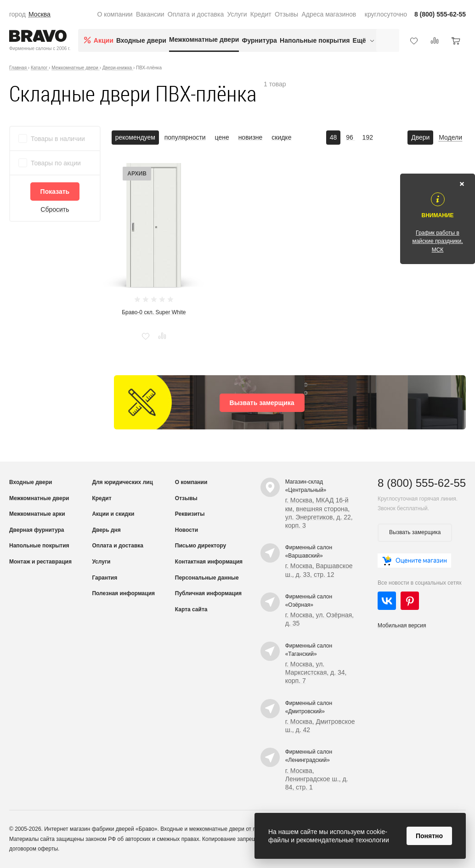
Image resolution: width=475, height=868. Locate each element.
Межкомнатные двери (204, 39)
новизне (251, 137)
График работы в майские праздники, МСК (437, 241)
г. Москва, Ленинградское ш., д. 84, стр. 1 (317, 779)
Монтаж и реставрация (40, 562)
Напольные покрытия (315, 40)
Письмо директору (201, 546)
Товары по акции (56, 163)
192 (368, 137)
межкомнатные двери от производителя (240, 829)
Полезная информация (123, 593)
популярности (185, 137)
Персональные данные (207, 578)
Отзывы (286, 14)
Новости (187, 530)
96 (350, 137)
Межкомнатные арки (37, 514)
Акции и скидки (113, 514)
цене (222, 137)
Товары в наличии (58, 139)
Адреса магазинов (329, 14)
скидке (281, 137)
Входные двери (141, 40)
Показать (55, 192)
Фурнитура (260, 40)
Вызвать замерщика (262, 403)
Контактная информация (209, 562)
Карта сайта (191, 609)
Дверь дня (106, 530)
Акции (104, 40)
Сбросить (55, 209)
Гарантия (105, 578)
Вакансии (150, 14)
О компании (115, 14)
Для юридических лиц (122, 482)
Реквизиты (190, 514)
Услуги (237, 14)
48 (334, 137)
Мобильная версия (402, 626)
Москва (40, 14)
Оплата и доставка (196, 14)
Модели (450, 137)
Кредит (261, 14)
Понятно (429, 836)
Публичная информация (208, 593)
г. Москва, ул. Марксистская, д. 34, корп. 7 (316, 672)
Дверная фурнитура (37, 530)
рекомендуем (135, 137)
